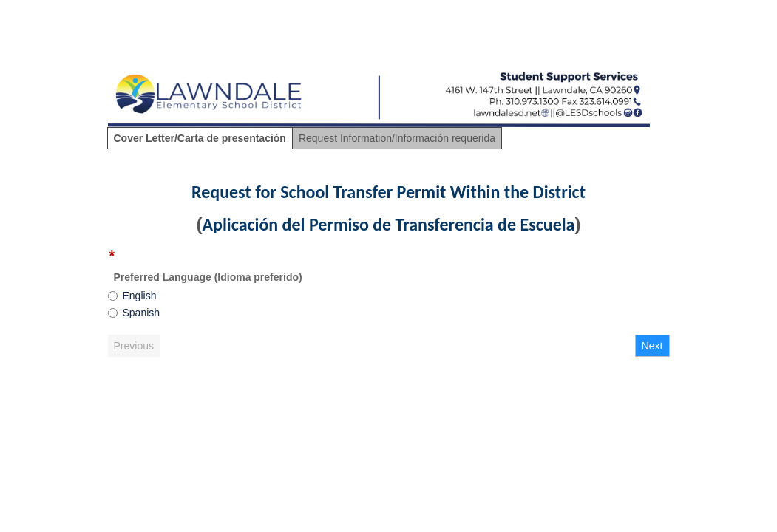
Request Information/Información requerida (397, 138)
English (140, 296)
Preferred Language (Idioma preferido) (208, 277)
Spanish (142, 313)
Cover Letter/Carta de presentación (200, 138)
